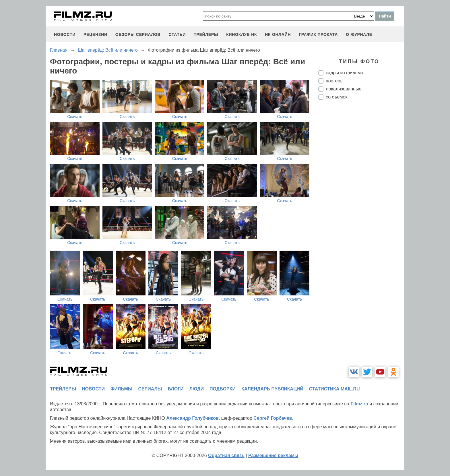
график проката (318, 34)
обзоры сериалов (138, 34)
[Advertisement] (361, 200)
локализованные (344, 89)
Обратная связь (226, 455)
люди (197, 389)
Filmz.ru (359, 404)
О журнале (359, 34)
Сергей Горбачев (273, 418)
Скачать (75, 117)
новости (65, 34)
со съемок (336, 97)
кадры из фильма (345, 73)
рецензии (95, 34)
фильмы (121, 389)
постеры (335, 81)
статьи (177, 34)
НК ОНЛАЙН (278, 34)
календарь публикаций (272, 389)
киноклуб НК (242, 34)
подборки (223, 389)
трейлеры (206, 34)
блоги (175, 389)
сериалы (150, 389)
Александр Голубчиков (192, 418)
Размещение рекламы (273, 455)
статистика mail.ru (334, 389)
